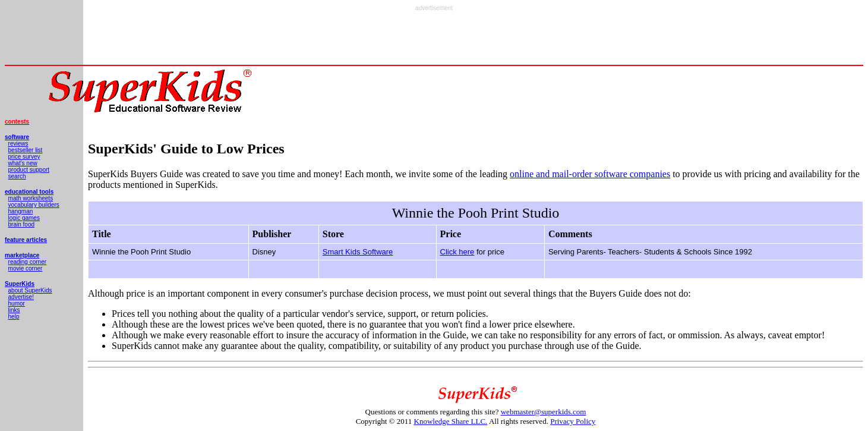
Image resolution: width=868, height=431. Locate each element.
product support (29, 170)
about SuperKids (30, 290)
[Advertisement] (434, 38)
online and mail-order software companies (590, 174)
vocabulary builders (34, 205)
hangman (21, 211)
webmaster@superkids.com (544, 412)
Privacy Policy (573, 421)
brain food (21, 224)
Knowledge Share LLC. (451, 421)
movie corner (26, 268)
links (14, 310)
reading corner (27, 262)
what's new (23, 163)
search (17, 176)
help (14, 317)
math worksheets (31, 198)
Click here (457, 252)
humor (17, 303)
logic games (24, 218)
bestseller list (26, 150)
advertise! (21, 297)
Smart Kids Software (358, 252)
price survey (24, 157)
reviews (18, 144)
